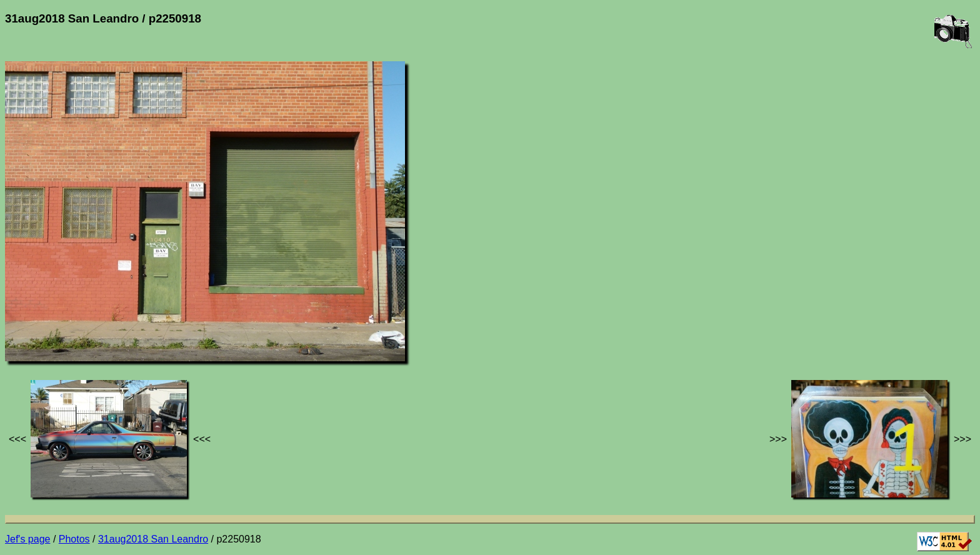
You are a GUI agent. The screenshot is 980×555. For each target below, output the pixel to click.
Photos (74, 539)
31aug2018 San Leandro (153, 539)
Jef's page (27, 539)
